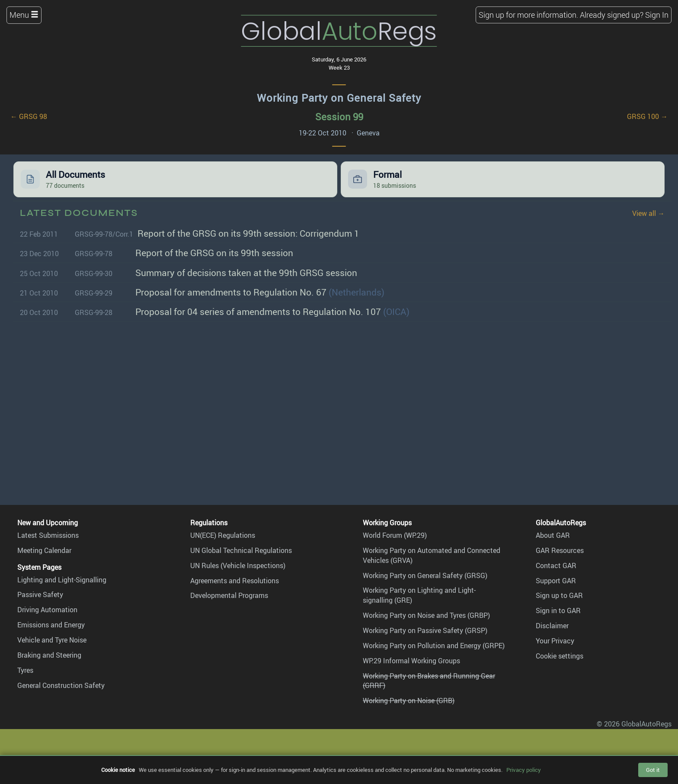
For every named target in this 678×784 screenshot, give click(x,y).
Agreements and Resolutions (235, 581)
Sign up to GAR (559, 595)
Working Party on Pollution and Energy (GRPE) (434, 646)
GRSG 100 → (647, 116)
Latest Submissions (48, 535)
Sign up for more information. (528, 15)
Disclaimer (552, 626)
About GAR (553, 535)
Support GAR (556, 581)
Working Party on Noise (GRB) (409, 700)
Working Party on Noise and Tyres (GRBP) (426, 615)
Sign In (657, 15)
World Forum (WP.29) (395, 535)
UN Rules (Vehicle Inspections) (238, 566)
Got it (653, 770)
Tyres (25, 670)
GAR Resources (560, 550)
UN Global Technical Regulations (241, 550)
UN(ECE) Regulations (223, 535)
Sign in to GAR (558, 610)
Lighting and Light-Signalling (62, 580)
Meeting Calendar (44, 550)
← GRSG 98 (29, 116)
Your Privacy (555, 641)
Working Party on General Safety (339, 98)
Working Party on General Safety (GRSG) (425, 575)
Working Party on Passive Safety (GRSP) (425, 630)
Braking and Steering (49, 655)
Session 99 (339, 117)
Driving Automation (47, 610)
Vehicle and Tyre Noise (52, 640)
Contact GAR (556, 566)
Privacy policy (524, 770)
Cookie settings (560, 656)
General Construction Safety (61, 685)
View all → (648, 213)
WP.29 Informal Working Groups (411, 661)
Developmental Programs (229, 595)
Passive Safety (40, 594)
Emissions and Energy (51, 625)
